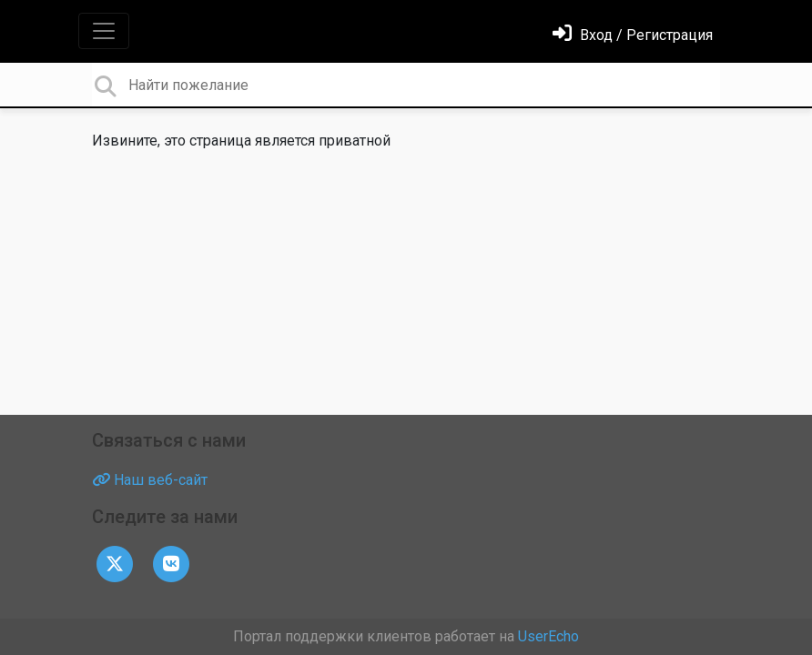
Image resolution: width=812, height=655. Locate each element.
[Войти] (633, 35)
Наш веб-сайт (150, 480)
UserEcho (548, 636)
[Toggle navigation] (104, 31)
